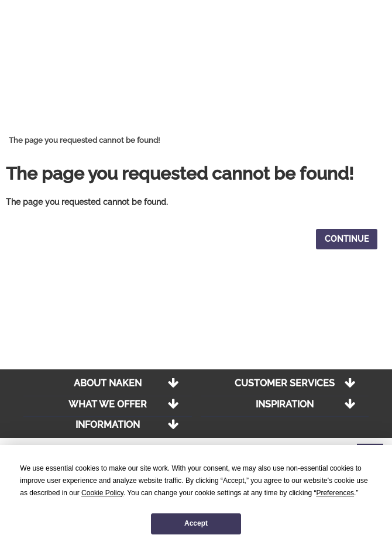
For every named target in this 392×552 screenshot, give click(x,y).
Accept (196, 523)
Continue (347, 239)
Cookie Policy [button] (102, 493)
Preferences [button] (335, 493)
